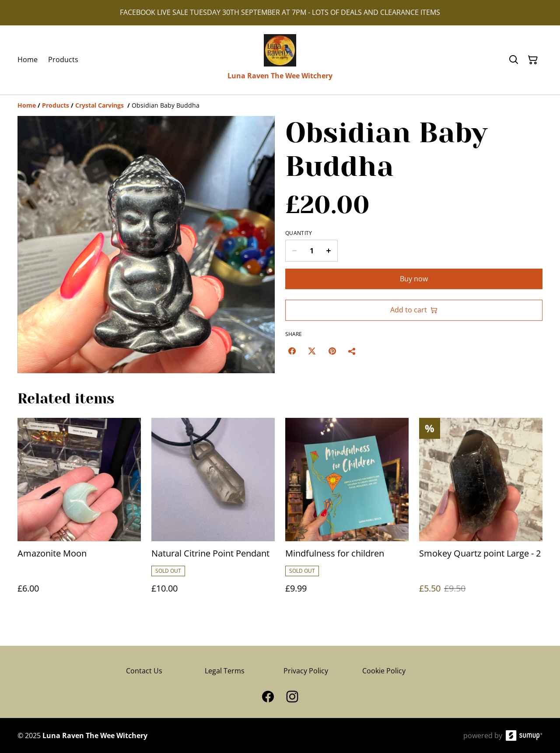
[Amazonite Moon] (79, 514)
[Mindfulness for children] (347, 514)
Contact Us (144, 671)
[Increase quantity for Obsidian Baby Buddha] (329, 251)
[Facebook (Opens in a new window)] (292, 351)
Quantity (299, 233)
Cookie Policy (384, 671)
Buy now (414, 279)
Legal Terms (225, 671)
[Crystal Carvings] (100, 105)
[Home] (27, 105)
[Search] (514, 60)
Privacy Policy (306, 671)
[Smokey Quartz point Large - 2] (481, 514)
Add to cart (414, 310)
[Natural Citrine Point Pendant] (213, 514)
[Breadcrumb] (280, 105)
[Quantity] (311, 251)
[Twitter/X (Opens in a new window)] (312, 351)
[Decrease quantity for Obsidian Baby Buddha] (294, 251)
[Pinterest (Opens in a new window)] (332, 351)
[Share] (352, 351)
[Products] (56, 105)
